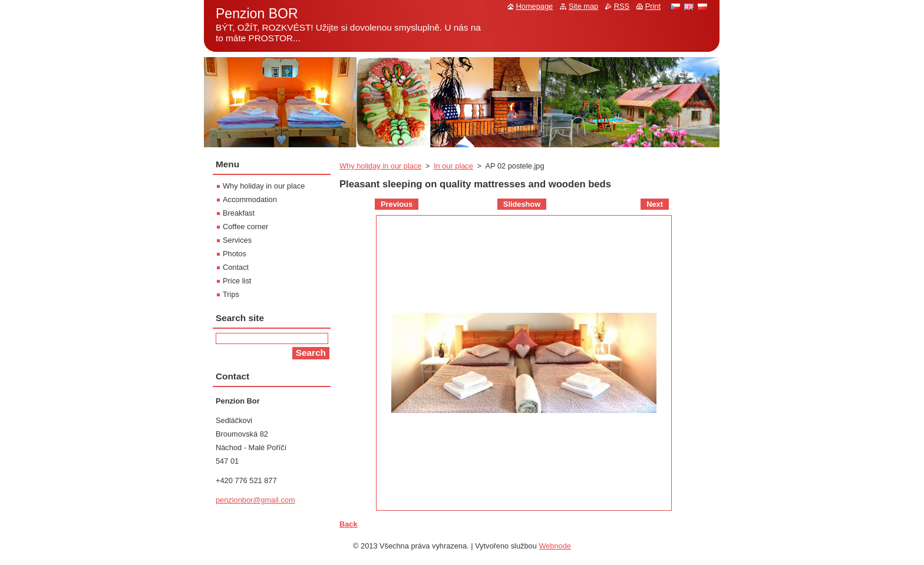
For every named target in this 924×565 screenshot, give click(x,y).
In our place (453, 166)
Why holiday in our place (380, 166)
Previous (397, 204)
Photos (235, 254)
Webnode (555, 546)
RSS (622, 6)
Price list (237, 281)
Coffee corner (245, 227)
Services (237, 240)
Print (653, 6)
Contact (236, 267)
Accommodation (250, 199)
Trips (231, 294)
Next (655, 204)
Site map (584, 6)
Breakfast (239, 213)
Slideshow (522, 204)
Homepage (535, 6)
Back (349, 524)
